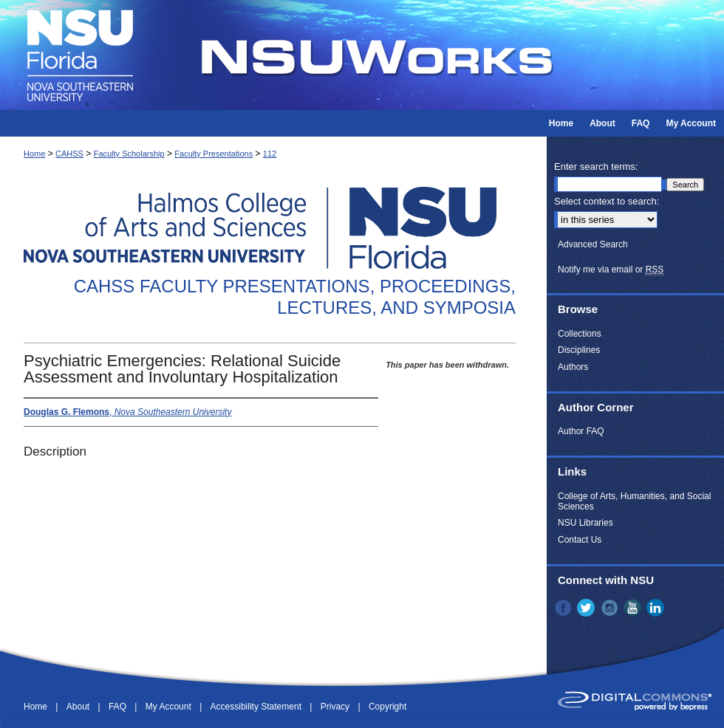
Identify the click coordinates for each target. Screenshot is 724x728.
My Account (170, 707)
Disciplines (579, 350)
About (79, 707)
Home (34, 154)
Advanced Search (593, 244)
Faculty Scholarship (129, 154)
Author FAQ (581, 431)
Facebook (564, 608)
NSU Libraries (585, 523)
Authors (573, 367)
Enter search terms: (596, 166)
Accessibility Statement (257, 707)
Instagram (611, 608)
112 (270, 154)
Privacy (337, 707)
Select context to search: (607, 201)
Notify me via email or (611, 269)
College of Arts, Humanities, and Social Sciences (634, 501)
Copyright (387, 707)
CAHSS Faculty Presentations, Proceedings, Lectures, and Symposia (295, 297)
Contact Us (580, 540)
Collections (580, 334)
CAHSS (69, 154)
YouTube (634, 608)
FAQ (119, 707)
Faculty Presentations (214, 154)
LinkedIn (657, 608)
